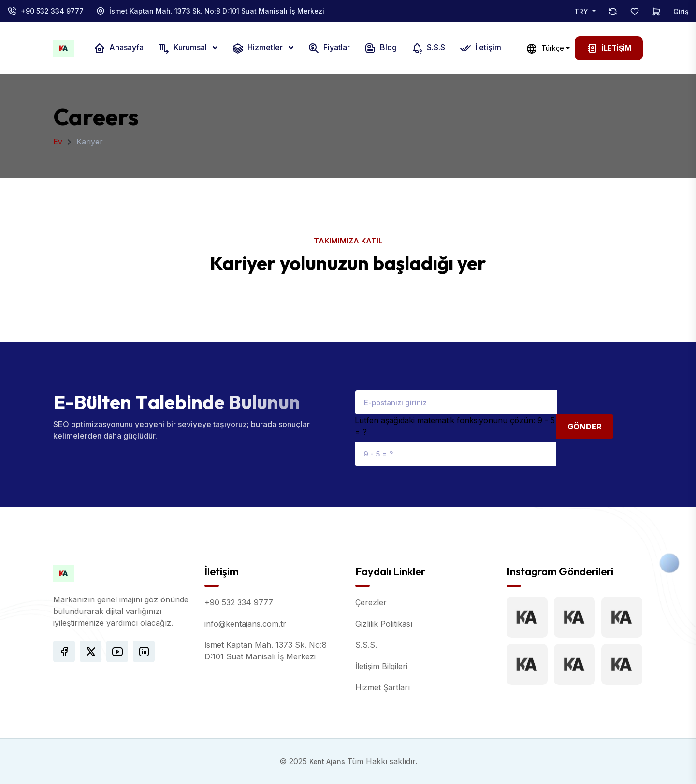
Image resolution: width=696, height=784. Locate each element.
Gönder (585, 427)
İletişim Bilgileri (381, 666)
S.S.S (428, 48)
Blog (381, 48)
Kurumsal (183, 48)
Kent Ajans (328, 762)
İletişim (480, 48)
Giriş (681, 11)
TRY (582, 11)
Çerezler (371, 602)
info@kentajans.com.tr (245, 624)
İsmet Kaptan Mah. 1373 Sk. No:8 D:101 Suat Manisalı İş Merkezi (217, 11)
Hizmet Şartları (383, 687)
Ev (58, 142)
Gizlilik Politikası (384, 624)
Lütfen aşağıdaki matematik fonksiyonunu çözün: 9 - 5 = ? (455, 426)
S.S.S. (366, 645)
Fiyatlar (329, 48)
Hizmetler (258, 48)
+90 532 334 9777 (52, 11)
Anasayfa (119, 48)
